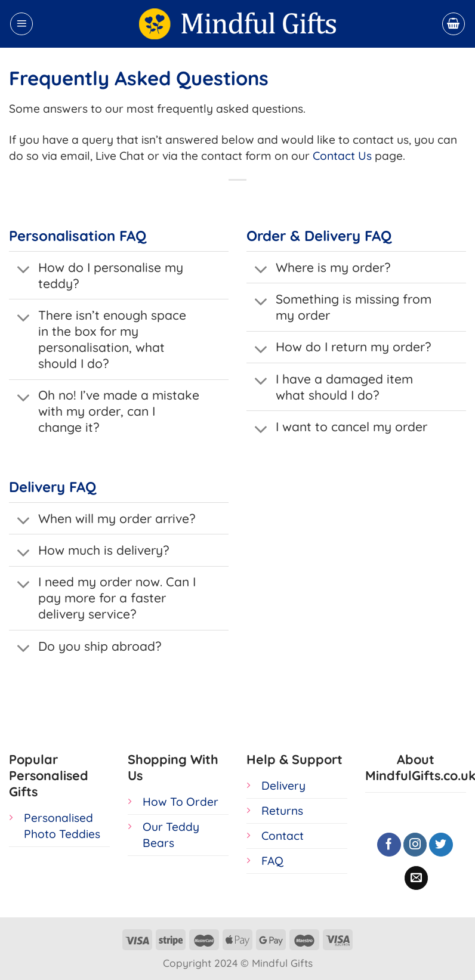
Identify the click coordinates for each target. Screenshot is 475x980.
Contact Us (342, 156)
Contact (283, 836)
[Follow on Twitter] (441, 845)
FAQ (272, 861)
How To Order (181, 802)
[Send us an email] (417, 878)
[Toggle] (23, 270)
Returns (282, 811)
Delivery (283, 786)
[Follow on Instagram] (415, 845)
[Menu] (21, 24)
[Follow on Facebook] (389, 845)
